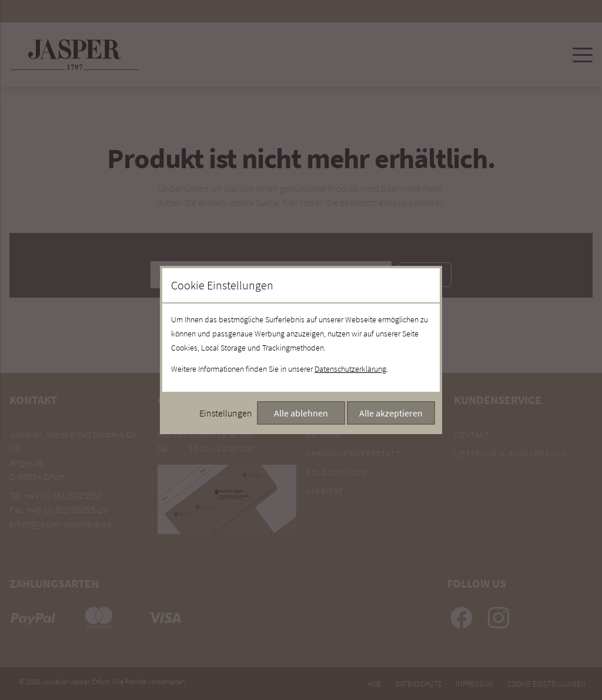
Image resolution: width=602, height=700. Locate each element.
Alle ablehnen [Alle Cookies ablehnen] (301, 413)
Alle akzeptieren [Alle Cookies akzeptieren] (391, 413)
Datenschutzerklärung (350, 369)
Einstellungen (226, 413)
